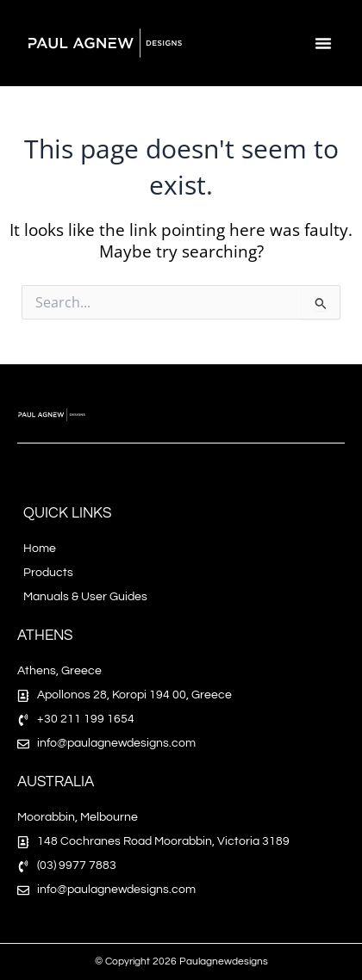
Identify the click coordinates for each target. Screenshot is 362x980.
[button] (323, 43)
